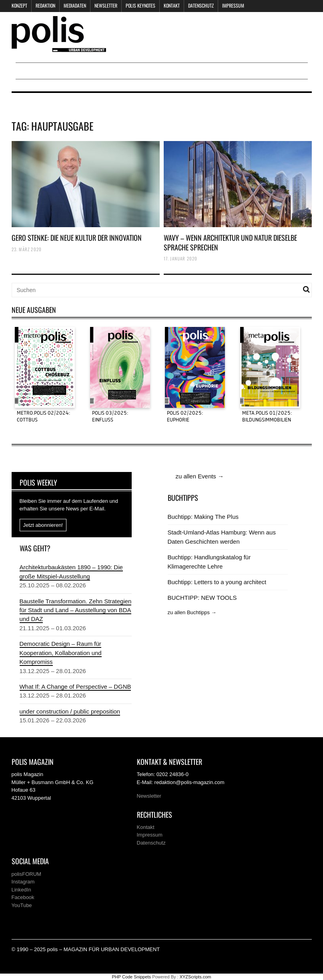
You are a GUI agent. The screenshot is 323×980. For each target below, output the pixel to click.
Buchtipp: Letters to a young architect (217, 582)
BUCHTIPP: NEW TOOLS (202, 598)
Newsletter (106, 5)
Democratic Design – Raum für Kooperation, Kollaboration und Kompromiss (61, 653)
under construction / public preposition (70, 711)
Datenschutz (201, 5)
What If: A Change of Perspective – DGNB (75, 687)
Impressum (233, 5)
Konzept (19, 5)
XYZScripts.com (196, 977)
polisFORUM (26, 874)
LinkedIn (21, 890)
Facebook (23, 897)
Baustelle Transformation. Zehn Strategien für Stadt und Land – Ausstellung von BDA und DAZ (76, 610)
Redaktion (45, 5)
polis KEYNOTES (140, 5)
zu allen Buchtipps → (192, 612)
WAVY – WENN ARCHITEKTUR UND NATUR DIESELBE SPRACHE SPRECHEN (230, 242)
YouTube (22, 905)
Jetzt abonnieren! (43, 525)
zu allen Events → (200, 476)
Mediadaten (75, 5)
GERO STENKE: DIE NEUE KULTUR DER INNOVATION (77, 238)
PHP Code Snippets (131, 977)
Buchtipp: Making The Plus (203, 517)
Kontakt (172, 5)
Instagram (23, 882)
